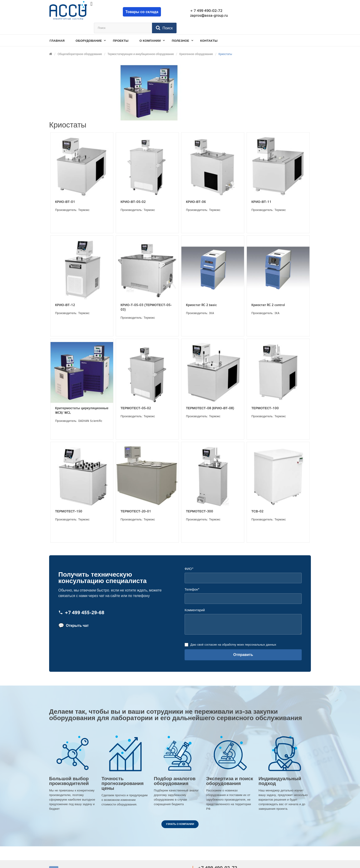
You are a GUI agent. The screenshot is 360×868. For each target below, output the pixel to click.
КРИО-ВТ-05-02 (133, 190)
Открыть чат (73, 614)
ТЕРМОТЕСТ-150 (69, 499)
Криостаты (225, 42)
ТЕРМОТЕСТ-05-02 (136, 396)
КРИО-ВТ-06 (196, 190)
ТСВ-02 (257, 499)
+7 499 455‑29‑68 (81, 601)
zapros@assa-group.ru (202, 16)
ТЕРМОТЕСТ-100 (265, 396)
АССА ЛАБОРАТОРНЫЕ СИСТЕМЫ (93, 859)
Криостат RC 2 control (268, 293)
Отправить (243, 643)
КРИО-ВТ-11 (261, 190)
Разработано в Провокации (288, 859)
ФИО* (189, 557)
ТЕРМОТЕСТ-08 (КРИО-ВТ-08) (210, 396)
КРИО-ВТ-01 (65, 190)
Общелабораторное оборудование (80, 42)
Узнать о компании (180, 812)
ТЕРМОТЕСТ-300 (200, 499)
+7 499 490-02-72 (217, 856)
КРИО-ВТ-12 (65, 293)
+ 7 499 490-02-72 (200, 11)
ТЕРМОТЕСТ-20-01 (136, 499)
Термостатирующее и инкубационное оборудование (141, 42)
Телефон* (192, 578)
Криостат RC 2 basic (201, 293)
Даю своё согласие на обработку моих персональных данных (233, 633)
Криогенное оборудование (196, 42)
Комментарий (195, 598)
